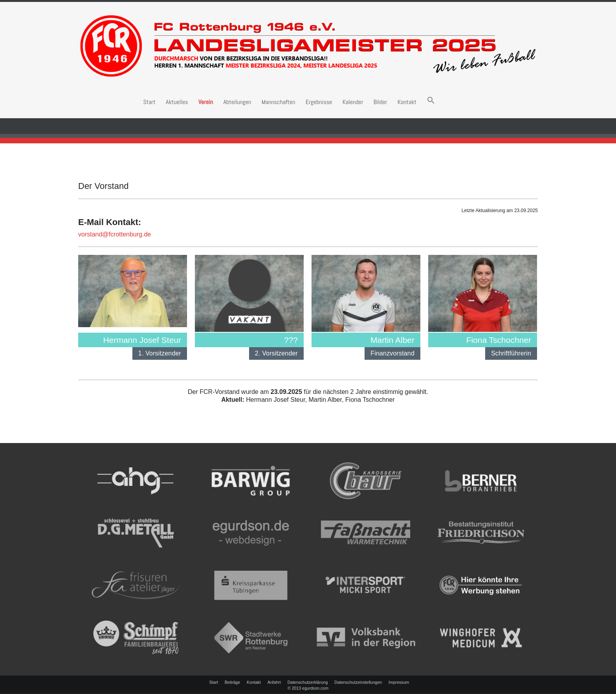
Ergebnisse (319, 102)
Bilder (380, 102)
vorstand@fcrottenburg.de (115, 234)
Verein (206, 102)
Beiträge (232, 682)
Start (149, 102)
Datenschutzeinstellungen (358, 682)
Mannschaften (279, 102)
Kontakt (407, 102)
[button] (431, 102)
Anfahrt (274, 682)
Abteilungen (237, 102)
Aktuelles (177, 102)
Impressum (399, 682)
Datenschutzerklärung (308, 682)
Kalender (353, 102)
